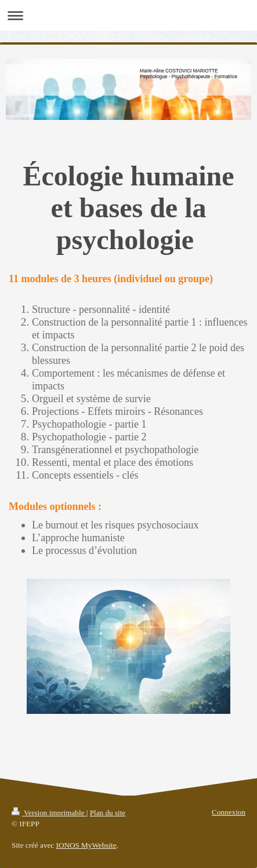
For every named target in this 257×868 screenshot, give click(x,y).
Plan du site (108, 813)
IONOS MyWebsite (86, 845)
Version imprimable (49, 813)
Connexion (229, 812)
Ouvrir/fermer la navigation (128, 15)
